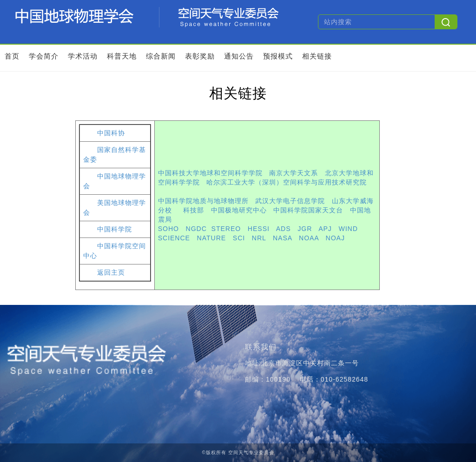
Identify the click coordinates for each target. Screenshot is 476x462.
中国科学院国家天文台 (308, 210)
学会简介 (44, 56)
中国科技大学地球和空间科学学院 (210, 173)
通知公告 (239, 56)
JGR (305, 229)
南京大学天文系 (294, 173)
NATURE (212, 238)
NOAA (309, 238)
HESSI (259, 229)
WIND (348, 229)
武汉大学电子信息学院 (290, 201)
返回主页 (111, 273)
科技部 (194, 210)
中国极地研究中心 (239, 210)
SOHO (169, 229)
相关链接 (317, 56)
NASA (282, 238)
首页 (12, 56)
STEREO (226, 229)
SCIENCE (174, 238)
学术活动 (83, 56)
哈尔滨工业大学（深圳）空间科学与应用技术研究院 (287, 182)
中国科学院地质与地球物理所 (203, 201)
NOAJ (335, 238)
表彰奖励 (200, 56)
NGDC (196, 229)
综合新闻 (161, 56)
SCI (239, 238)
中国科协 (111, 133)
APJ (325, 229)
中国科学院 (115, 229)
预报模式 (278, 56)
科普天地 (122, 56)
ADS (284, 229)
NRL (259, 238)
